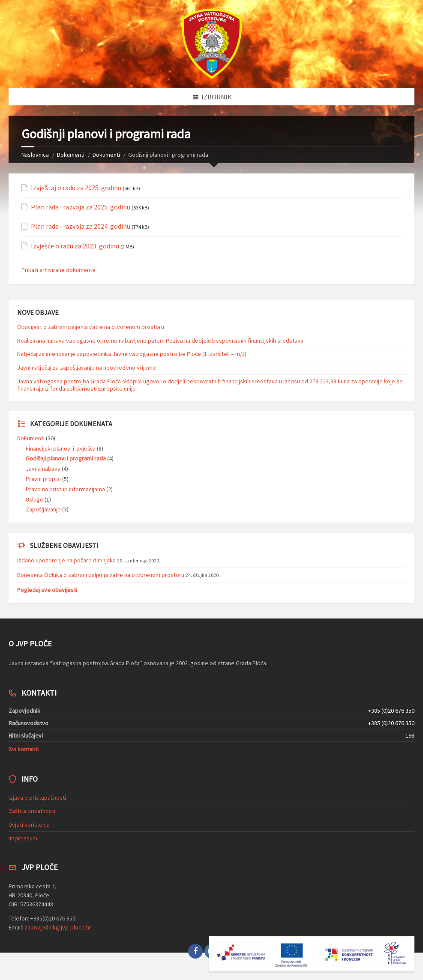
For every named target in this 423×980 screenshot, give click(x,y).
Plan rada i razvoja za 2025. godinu (81, 207)
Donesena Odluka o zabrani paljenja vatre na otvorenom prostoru (101, 575)
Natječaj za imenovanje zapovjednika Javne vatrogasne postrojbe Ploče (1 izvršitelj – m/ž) (132, 354)
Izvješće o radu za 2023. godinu (75, 246)
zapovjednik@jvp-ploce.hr (58, 927)
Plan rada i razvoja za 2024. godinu (81, 226)
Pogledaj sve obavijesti (47, 590)
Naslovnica (35, 155)
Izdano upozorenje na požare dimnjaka (66, 560)
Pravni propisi (43, 479)
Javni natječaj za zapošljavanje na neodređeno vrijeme (87, 367)
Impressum (23, 838)
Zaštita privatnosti (32, 811)
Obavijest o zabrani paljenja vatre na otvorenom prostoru (91, 327)
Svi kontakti (24, 749)
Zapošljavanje (43, 509)
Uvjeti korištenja (29, 825)
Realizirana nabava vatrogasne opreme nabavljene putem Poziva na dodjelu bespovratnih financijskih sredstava (160, 341)
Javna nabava (43, 469)
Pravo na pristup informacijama (65, 489)
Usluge (34, 499)
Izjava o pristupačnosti (37, 798)
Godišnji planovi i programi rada (66, 458)
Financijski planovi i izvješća (61, 448)
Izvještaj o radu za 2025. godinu (76, 188)
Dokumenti (71, 155)
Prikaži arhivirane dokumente (58, 270)
